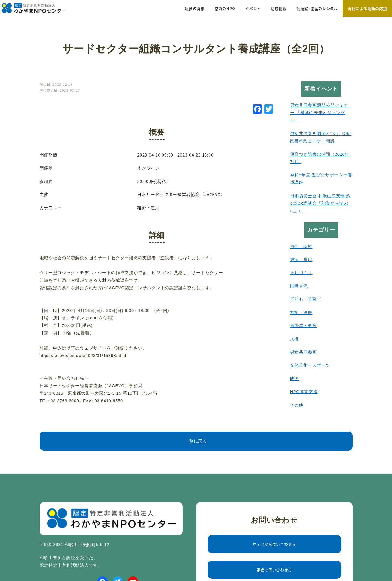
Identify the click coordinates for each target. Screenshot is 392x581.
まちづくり (301, 273)
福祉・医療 (301, 313)
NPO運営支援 (304, 392)
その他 (297, 405)
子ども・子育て (306, 299)
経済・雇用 (301, 260)
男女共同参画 (303, 352)
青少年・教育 (303, 326)
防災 (294, 379)
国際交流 (299, 286)
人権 (294, 339)
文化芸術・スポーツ (310, 365)
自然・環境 (301, 247)
